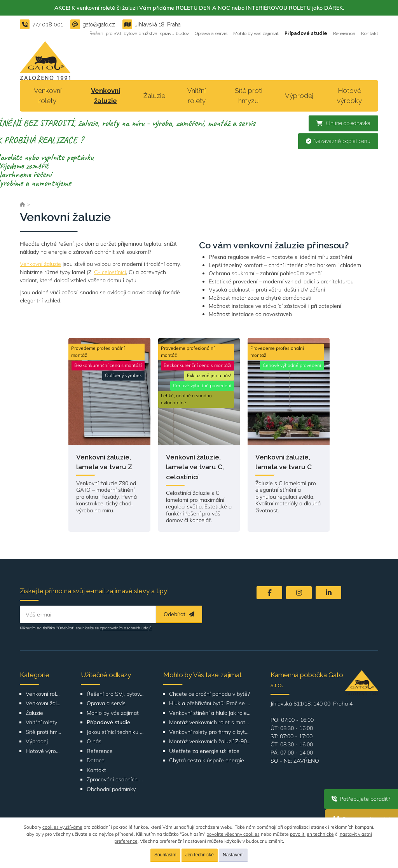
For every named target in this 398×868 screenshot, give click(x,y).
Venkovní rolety (48, 96)
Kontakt (370, 33)
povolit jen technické (312, 834)
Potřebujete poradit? (361, 799)
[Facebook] (269, 593)
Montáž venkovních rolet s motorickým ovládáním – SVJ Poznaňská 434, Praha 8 (210, 722)
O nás (94, 741)
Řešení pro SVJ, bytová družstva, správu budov (139, 33)
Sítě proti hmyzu (249, 96)
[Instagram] (299, 593)
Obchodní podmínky (111, 789)
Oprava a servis (211, 33)
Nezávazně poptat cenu (338, 141)
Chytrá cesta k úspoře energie (207, 761)
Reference (344, 33)
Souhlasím (165, 855)
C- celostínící (110, 272)
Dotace (96, 761)
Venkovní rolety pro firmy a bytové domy (210, 732)
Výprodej (299, 96)
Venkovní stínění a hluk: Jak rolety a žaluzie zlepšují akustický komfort (210, 713)
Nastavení (233, 855)
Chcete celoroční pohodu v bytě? (209, 694)
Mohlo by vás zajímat (256, 33)
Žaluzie (154, 96)
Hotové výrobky (349, 96)
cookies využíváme (62, 827)
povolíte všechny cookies (233, 834)
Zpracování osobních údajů (115, 780)
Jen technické (200, 855)
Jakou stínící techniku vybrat (115, 732)
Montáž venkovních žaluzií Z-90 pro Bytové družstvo (210, 741)
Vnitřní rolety (196, 96)
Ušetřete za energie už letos (204, 751)
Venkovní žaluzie (106, 96)
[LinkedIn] (328, 593)
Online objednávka (343, 123)
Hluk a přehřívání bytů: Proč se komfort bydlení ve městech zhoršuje (210, 703)
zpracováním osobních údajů (126, 628)
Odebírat (179, 614)
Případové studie (306, 33)
